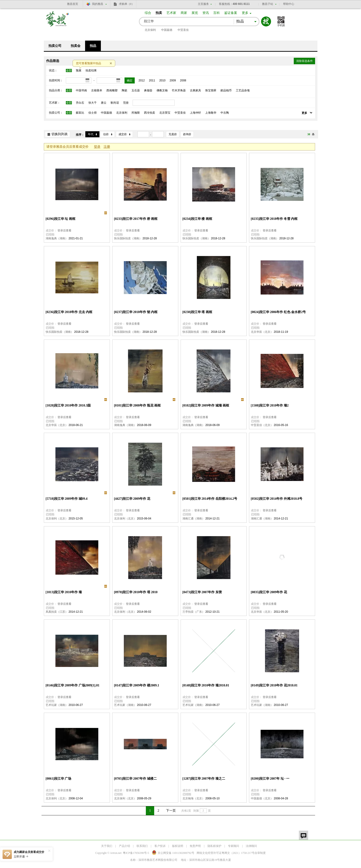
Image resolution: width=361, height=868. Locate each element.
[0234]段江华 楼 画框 (197, 219)
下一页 (171, 811)
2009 (173, 80)
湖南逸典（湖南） (57, 238)
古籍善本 (97, 90)
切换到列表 (60, 134)
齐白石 (80, 103)
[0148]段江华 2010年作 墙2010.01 (206, 685)
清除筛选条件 (304, 61)
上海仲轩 (195, 113)
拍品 (93, 46)
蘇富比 (80, 113)
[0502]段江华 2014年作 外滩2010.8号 (277, 499)
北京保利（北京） (57, 519)
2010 (162, 80)
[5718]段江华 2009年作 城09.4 (67, 499)
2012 (142, 80)
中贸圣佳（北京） (262, 425)
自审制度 (260, 853)
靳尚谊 (115, 103)
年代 (91, 134)
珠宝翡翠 (211, 90)
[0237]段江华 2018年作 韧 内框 (136, 312)
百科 (217, 13)
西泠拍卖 (150, 113)
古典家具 (195, 90)
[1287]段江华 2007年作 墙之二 (204, 779)
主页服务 (203, 4)
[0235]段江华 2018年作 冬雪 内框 (274, 219)
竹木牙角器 (179, 90)
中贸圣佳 (183, 30)
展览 (195, 13)
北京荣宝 (165, 113)
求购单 (127, 4)
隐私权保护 (214, 846)
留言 (303, 835)
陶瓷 (125, 90)
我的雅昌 (98, 4)
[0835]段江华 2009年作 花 (269, 592)
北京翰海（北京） (194, 798)
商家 (184, 13)
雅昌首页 (73, 4)
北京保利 (150, 30)
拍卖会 (76, 46)
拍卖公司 (55, 46)
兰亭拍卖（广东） (194, 612)
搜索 (266, 21)
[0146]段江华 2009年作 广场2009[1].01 (73, 685)
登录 (97, 147)
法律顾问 (251, 846)
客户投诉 (160, 846)
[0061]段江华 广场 (59, 779)
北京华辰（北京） (262, 332)
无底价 (173, 134)
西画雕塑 (112, 90)
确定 (130, 80)
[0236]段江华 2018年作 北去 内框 (69, 312)
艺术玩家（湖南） (57, 705)
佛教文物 (162, 90)
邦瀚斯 (136, 113)
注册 (107, 147)
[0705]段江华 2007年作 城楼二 (135, 779)
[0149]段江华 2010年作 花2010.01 (274, 685)
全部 (69, 70)
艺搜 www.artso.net (58, 22)
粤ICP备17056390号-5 (136, 853)
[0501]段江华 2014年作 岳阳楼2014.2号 (210, 499)
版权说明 (178, 846)
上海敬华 (211, 113)
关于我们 (107, 846)
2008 (183, 80)
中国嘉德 (167, 30)
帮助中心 (289, 4)
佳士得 (93, 113)
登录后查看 (64, 231)
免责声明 (195, 846)
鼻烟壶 (148, 90)
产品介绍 (125, 846)
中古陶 (225, 113)
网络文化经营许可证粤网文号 (226, 853)
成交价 (123, 134)
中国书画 (81, 90)
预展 (79, 70)
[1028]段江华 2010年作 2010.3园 (68, 405)
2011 (152, 80)
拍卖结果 (91, 70)
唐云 (104, 103)
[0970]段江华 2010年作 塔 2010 (136, 592)
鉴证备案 (231, 13)
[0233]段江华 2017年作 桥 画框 (136, 219)
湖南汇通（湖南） (194, 519)
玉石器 (136, 90)
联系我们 (142, 846)
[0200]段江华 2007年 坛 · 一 (270, 779)
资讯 (206, 13)
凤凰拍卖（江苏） (57, 612)
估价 (106, 134)
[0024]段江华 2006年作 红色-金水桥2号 (278, 312)
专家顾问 (233, 846)
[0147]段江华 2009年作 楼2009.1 (137, 685)
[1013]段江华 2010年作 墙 (64, 592)
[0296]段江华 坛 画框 (61, 219)
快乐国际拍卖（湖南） (128, 238)
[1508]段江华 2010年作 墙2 (270, 405)
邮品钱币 (226, 90)
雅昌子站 (268, 4)
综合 (148, 13)
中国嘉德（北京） (262, 798)
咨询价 (187, 134)
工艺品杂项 (243, 90)
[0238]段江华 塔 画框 (197, 312)
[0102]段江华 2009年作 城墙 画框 (206, 405)
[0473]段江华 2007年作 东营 (202, 592)
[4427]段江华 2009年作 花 (132, 499)
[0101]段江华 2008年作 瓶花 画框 (137, 405)
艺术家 (171, 13)
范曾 (126, 103)
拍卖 (159, 13)
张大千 (93, 103)
